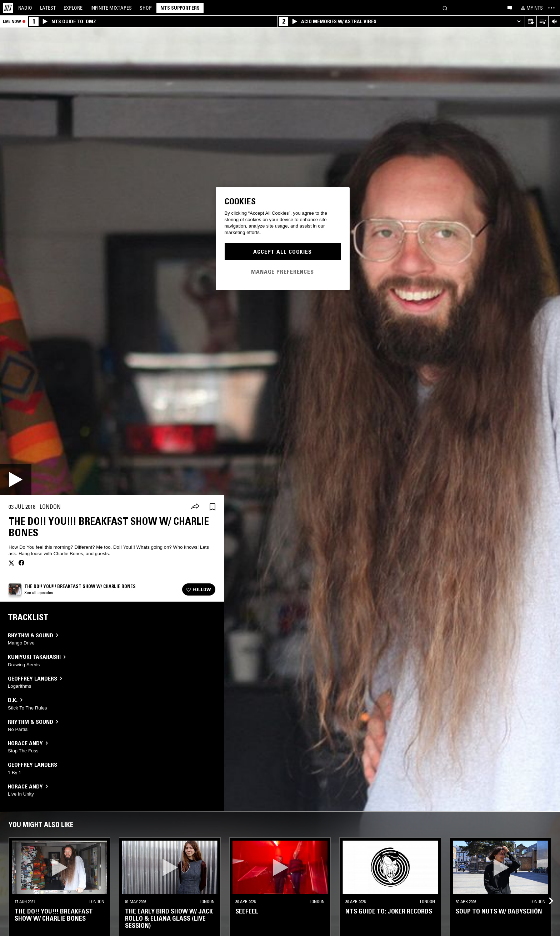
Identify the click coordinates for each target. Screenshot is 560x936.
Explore (73, 8)
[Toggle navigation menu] (551, 8)
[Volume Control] (554, 22)
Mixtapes (111, 8)
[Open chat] (510, 8)
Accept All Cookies (282, 252)
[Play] (16, 479)
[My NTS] (531, 8)
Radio (25, 8)
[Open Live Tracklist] (542, 22)
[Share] (195, 507)
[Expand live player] (519, 22)
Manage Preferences (282, 272)
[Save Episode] (212, 507)
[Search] (445, 8)
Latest (48, 8)
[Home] (8, 8)
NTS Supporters (180, 8)
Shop (146, 8)
